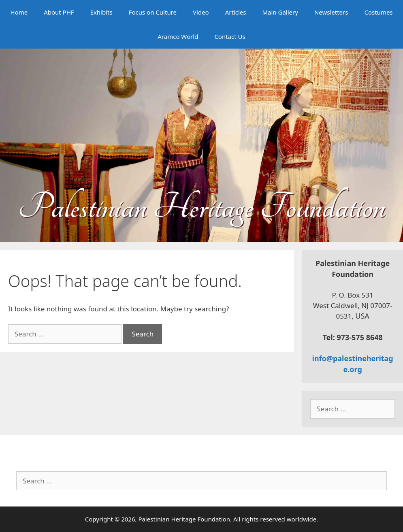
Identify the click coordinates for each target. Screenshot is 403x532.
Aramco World (178, 36)
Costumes (378, 12)
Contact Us (230, 36)
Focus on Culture (153, 12)
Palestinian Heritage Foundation (201, 207)
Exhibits (101, 12)
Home (19, 12)
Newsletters (331, 12)
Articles (236, 12)
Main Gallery (280, 12)
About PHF (59, 12)
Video (201, 12)
